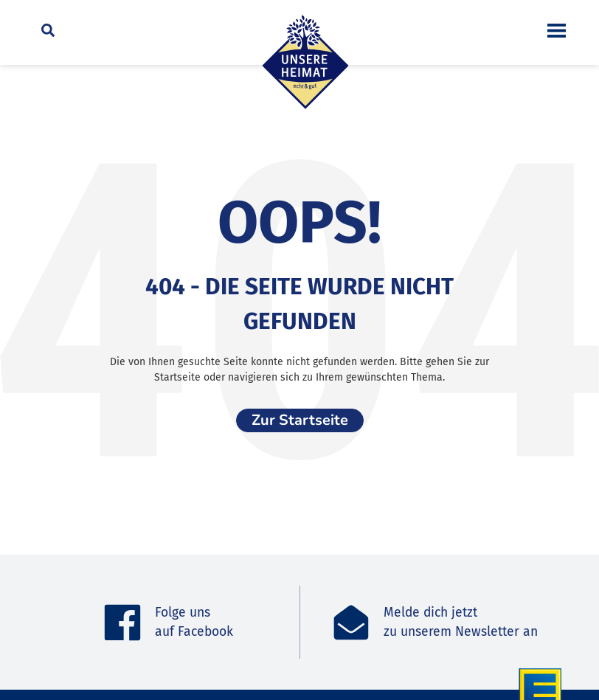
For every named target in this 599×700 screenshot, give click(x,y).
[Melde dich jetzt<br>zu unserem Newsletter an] (351, 623)
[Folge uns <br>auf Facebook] (122, 623)
